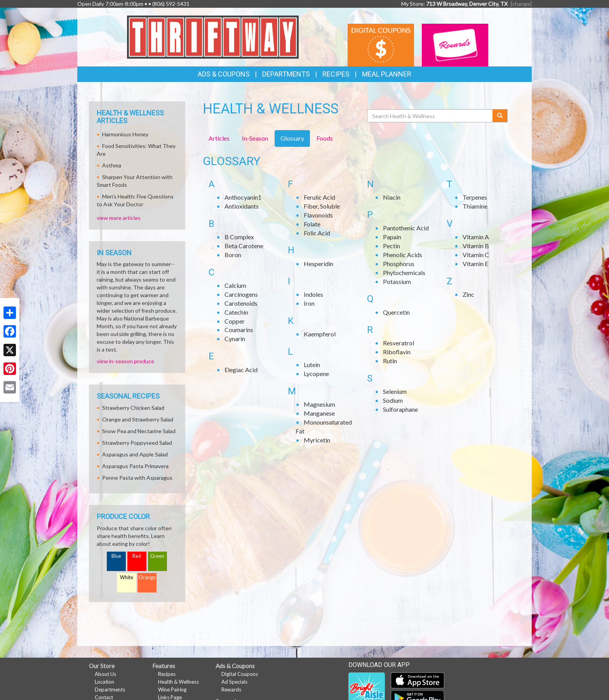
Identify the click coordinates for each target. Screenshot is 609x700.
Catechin (236, 312)
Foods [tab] (325, 138)
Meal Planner (387, 74)
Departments (110, 690)
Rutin (390, 361)
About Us (105, 674)
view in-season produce (125, 361)
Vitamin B (476, 246)
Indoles (313, 294)
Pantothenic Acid (406, 228)
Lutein (312, 365)
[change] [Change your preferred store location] (521, 4)
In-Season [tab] (255, 138)
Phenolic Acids (403, 255)
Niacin (392, 197)
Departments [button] (286, 74)
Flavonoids (318, 215)
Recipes (336, 74)
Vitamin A (476, 237)
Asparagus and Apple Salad (135, 454)
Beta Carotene (244, 246)
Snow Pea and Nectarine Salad (139, 431)
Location (104, 682)
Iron (309, 303)
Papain (392, 237)
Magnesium (319, 404)
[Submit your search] (500, 116)
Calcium (235, 285)
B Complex (239, 237)
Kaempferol (320, 334)
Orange (147, 577)
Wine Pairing (172, 690)
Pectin (391, 246)
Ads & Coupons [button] (224, 74)
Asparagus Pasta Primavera (135, 466)
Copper (235, 321)
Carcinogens (241, 294)
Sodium (393, 400)
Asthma (112, 165)
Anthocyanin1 (243, 197)
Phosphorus (399, 264)
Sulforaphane (400, 409)
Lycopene (316, 374)
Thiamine (475, 206)
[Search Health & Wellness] (430, 116)
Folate (312, 224)
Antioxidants (242, 206)
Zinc (468, 294)
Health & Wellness (178, 682)
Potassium (397, 281)
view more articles (119, 218)
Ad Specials (234, 682)
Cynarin (235, 339)
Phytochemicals (404, 273)
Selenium (395, 391)
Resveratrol (398, 343)
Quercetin (396, 312)
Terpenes (475, 197)
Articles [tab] (219, 138)
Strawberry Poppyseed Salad (137, 443)
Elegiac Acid (241, 370)
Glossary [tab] (292, 138)
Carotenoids (241, 303)
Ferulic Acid (319, 197)
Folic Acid (317, 233)
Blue (116, 556)
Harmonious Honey (125, 134)
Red (137, 556)
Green (157, 556)
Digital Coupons (240, 674)
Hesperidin (318, 264)
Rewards (231, 690)
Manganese (319, 413)
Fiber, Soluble (322, 206)
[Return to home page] (213, 36)
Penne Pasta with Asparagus (137, 478)
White (127, 577)
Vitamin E (475, 264)
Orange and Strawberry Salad (138, 419)
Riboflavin (397, 352)
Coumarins (239, 330)
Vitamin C (476, 255)
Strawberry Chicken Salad (133, 408)
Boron (233, 255)
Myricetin (317, 440)
